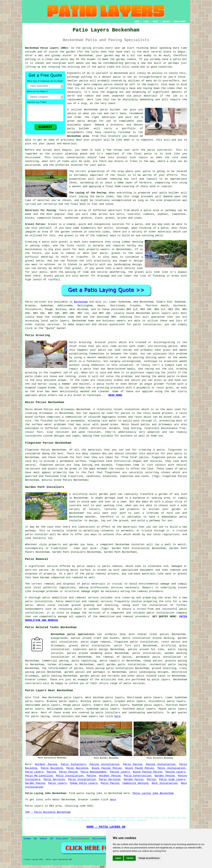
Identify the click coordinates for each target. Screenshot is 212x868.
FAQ (51, 838)
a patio (175, 59)
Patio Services (54, 779)
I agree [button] (118, 858)
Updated (43, 838)
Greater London (36, 680)
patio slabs (106, 67)
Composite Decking (135, 783)
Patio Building (52, 768)
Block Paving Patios (107, 768)
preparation (172, 200)
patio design (87, 121)
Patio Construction (138, 776)
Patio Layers (34, 772)
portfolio (129, 129)
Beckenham (81, 302)
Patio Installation (171, 768)
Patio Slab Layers (172, 779)
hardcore (145, 183)
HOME (137, 22)
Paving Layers (120, 772)
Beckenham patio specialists (73, 634)
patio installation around (142, 638)
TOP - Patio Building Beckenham (48, 812)
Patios (151, 779)
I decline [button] (130, 858)
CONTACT (166, 22)
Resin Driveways (100, 838)
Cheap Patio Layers (84, 783)
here (117, 716)
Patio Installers (73, 764)
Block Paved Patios (140, 768)
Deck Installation (165, 783)
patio (64, 59)
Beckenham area (78, 136)
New (35, 838)
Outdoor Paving (46, 764)
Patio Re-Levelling (39, 776)
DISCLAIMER (180, 22)
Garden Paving (165, 776)
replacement (76, 100)
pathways (99, 672)
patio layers (161, 313)
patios (108, 84)
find (36, 698)
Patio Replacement (94, 772)
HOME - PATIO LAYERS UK (106, 827)
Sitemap (27, 838)
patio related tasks (151, 676)
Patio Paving (133, 764)
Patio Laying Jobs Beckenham (153, 793)
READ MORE (115, 395)
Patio (29, 302)
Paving (51, 772)
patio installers (108, 713)
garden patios (90, 676)
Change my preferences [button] (149, 858)
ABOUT (155, 22)
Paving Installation (105, 764)
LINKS (146, 22)
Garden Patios (134, 779)
